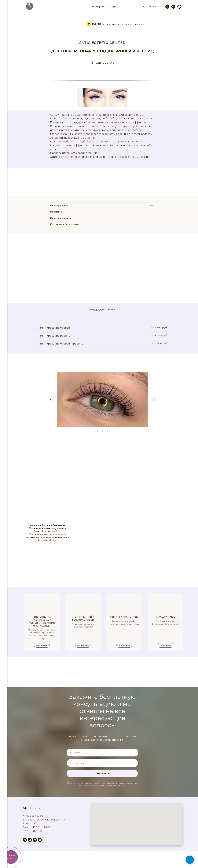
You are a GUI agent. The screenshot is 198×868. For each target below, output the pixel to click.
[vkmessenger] (40, 840)
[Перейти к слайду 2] (97, 431)
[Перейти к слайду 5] (105, 431)
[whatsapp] (179, 7)
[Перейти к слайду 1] (95, 431)
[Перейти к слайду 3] (100, 431)
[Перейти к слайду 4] (102, 431)
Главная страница (97, 7)
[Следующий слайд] (154, 399)
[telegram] (173, 7)
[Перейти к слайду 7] (110, 431)
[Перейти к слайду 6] (107, 431)
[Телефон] (167, 7)
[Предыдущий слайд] (51, 399)
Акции (113, 7)
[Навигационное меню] (3, 4)
